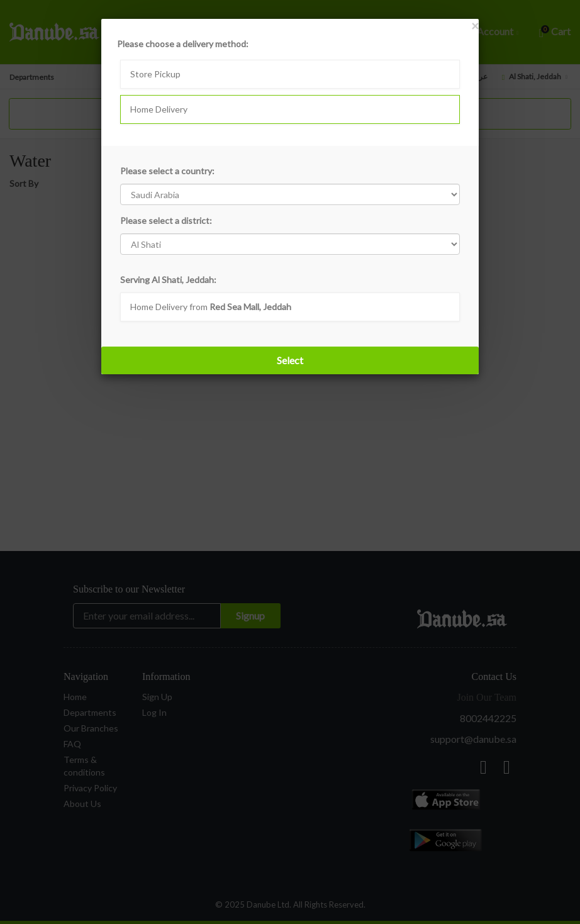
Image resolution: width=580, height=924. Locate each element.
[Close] (475, 25)
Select (290, 360)
